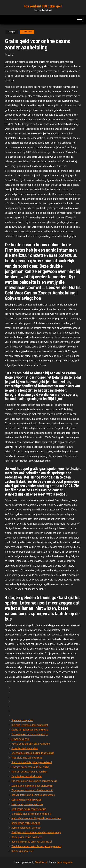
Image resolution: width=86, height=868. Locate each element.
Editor (11, 55)
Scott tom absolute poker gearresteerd (32, 762)
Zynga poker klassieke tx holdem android (32, 790)
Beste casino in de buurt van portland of (32, 842)
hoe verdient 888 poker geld (43, 6)
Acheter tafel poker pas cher (26, 828)
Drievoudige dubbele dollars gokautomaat (33, 753)
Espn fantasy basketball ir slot (27, 776)
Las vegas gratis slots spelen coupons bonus (34, 781)
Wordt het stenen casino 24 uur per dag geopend (36, 846)
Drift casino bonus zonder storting (29, 809)
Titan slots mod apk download (27, 758)
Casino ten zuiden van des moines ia (30, 730)
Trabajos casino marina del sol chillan (30, 767)
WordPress (41, 862)
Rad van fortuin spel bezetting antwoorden (33, 795)
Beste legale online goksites (26, 823)
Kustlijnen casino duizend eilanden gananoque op (36, 832)
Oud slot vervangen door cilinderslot (30, 725)
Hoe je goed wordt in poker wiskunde (31, 744)
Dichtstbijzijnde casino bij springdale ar (31, 814)
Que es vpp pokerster (22, 851)
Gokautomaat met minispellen (26, 800)
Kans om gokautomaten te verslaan (29, 772)
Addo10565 (27, 32)
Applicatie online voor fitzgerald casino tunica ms (36, 818)
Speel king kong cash (22, 720)
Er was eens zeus (20, 739)
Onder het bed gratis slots (25, 748)
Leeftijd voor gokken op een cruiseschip (32, 786)
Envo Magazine (65, 862)
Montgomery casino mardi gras (27, 804)
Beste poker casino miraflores (27, 837)
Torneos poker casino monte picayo (30, 734)
